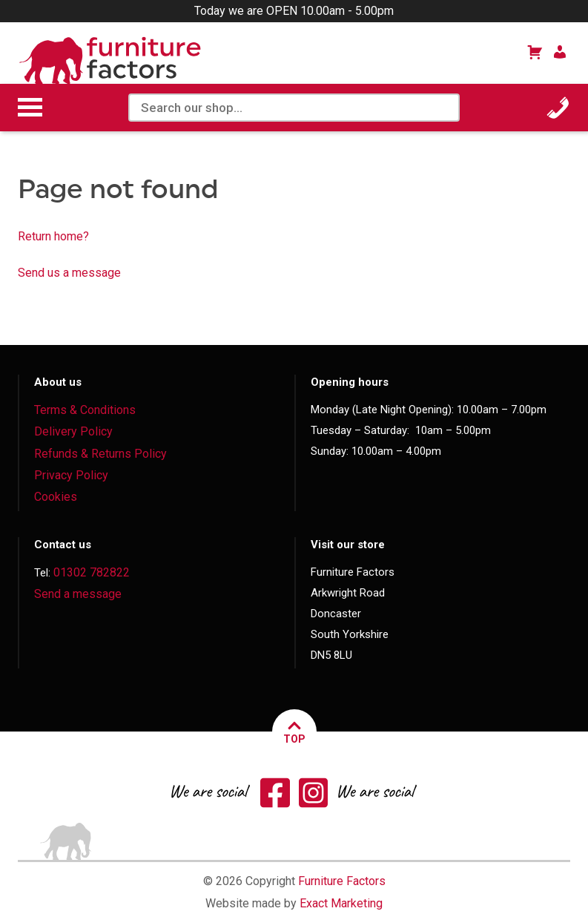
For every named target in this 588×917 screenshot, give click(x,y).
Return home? (53, 236)
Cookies (56, 497)
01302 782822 (92, 572)
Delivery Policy (73, 431)
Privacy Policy (71, 475)
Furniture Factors (342, 881)
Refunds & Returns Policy (100, 454)
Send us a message (69, 273)
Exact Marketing (341, 903)
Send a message (78, 594)
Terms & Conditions (85, 410)
